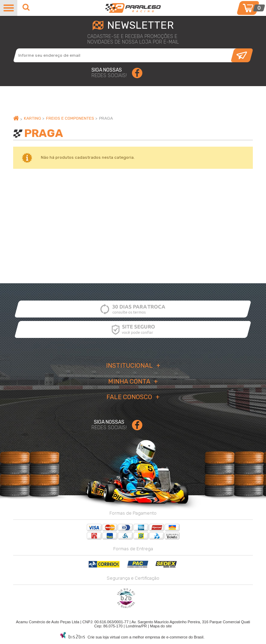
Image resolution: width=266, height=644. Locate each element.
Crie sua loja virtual (104, 637)
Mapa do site (161, 626)
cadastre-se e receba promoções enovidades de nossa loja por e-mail (133, 39)
